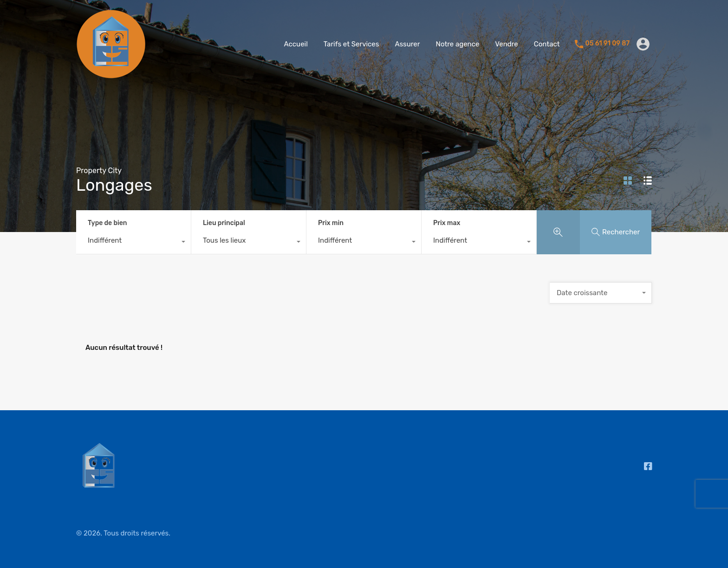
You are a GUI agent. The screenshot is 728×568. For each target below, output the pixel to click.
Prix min (331, 223)
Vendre (506, 44)
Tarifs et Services (351, 44)
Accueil (296, 44)
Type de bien (107, 223)
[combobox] (133, 243)
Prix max (447, 223)
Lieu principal (224, 223)
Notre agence (457, 44)
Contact (547, 44)
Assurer (407, 44)
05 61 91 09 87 (608, 44)
